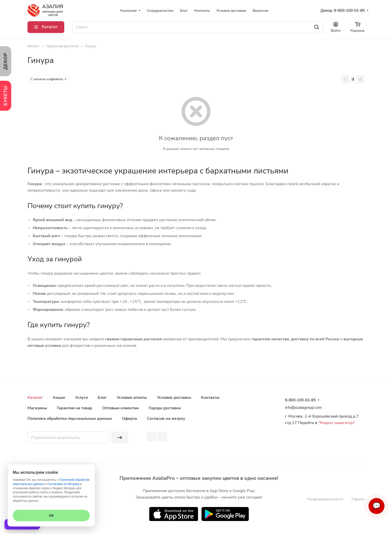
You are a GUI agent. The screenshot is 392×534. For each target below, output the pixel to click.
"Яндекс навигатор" (336, 423)
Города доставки (165, 408)
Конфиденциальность (325, 499)
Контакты (210, 398)
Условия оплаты (132, 398)
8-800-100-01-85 (349, 10)
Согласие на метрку (166, 419)
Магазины (37, 408)
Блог (102, 398)
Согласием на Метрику (63, 484)
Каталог (35, 398)
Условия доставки (174, 398)
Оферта (129, 419)
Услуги (81, 398)
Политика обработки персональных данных (70, 419)
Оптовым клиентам (120, 408)
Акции (59, 398)
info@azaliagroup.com (303, 408)
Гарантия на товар (75, 408)
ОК (51, 516)
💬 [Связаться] (376, 506)
